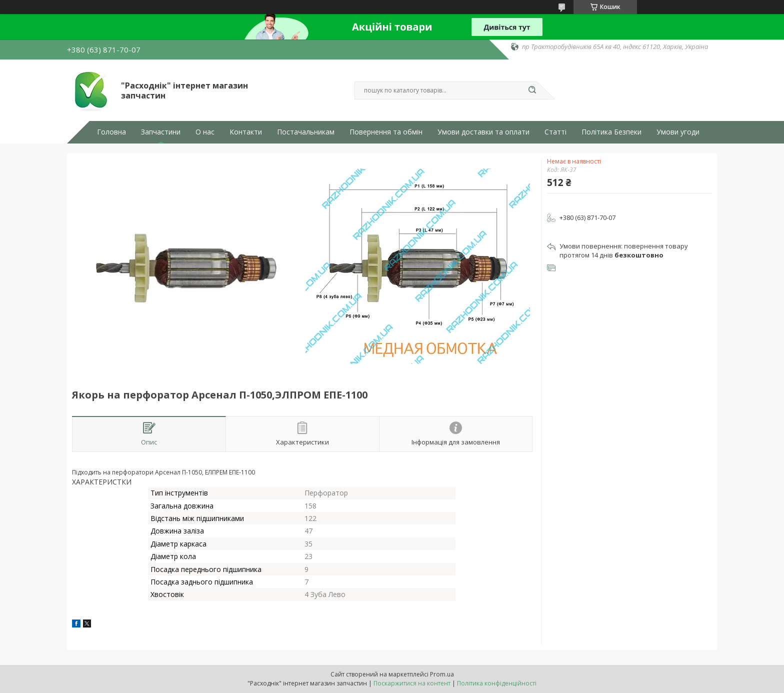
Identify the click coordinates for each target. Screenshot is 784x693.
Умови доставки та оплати (483, 132)
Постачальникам (306, 132)
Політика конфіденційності (497, 683)
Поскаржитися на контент (412, 683)
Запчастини (161, 132)
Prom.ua (442, 674)
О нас (205, 132)
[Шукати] (532, 90)
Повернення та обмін (386, 132)
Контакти (246, 132)
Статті (555, 132)
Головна (111, 132)
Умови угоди (678, 132)
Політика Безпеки (611, 132)
